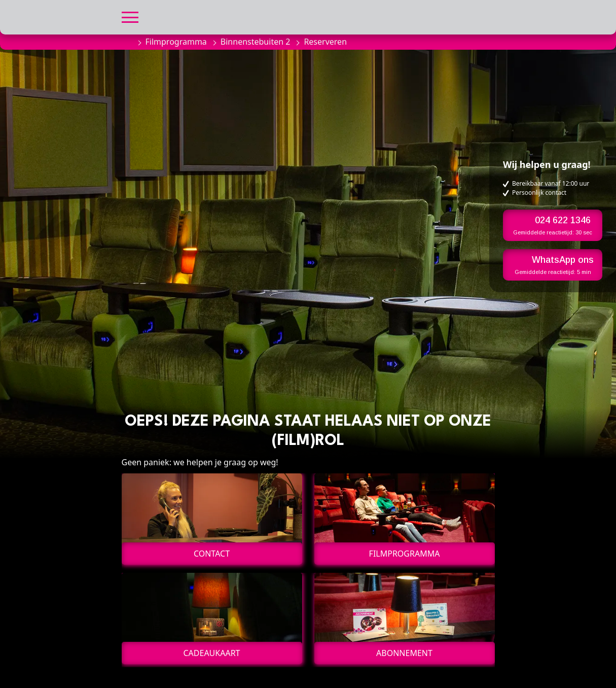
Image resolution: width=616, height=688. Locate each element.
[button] (130, 16)
